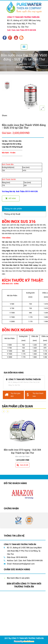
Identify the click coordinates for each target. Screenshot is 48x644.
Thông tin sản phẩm (13, 209)
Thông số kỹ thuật (12, 214)
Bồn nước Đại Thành (25, 67)
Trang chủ (23, 64)
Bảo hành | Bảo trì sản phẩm (18, 578)
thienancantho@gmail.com (24, 564)
